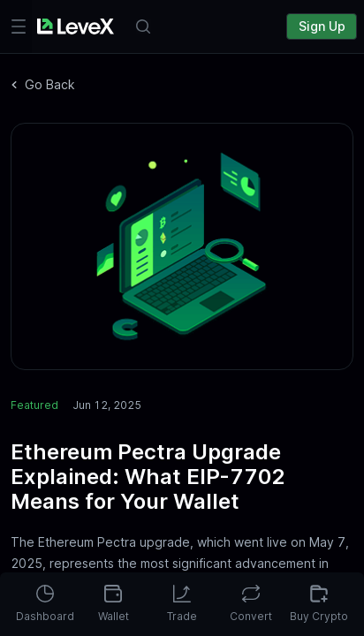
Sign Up (322, 26)
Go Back (43, 84)
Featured (34, 405)
